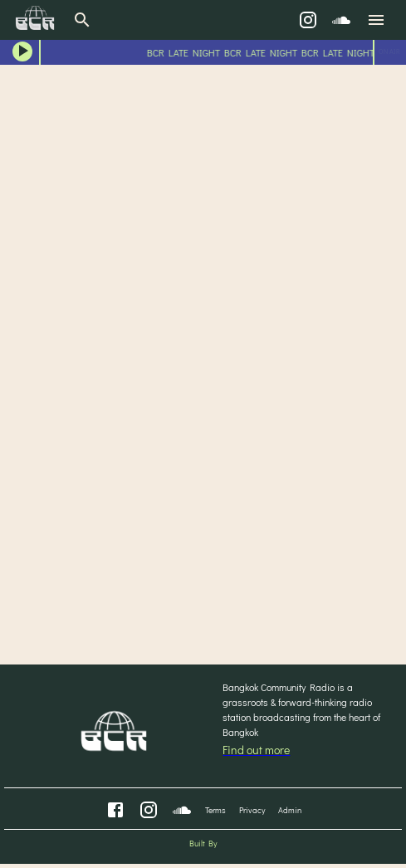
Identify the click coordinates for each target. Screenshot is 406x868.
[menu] (376, 20)
